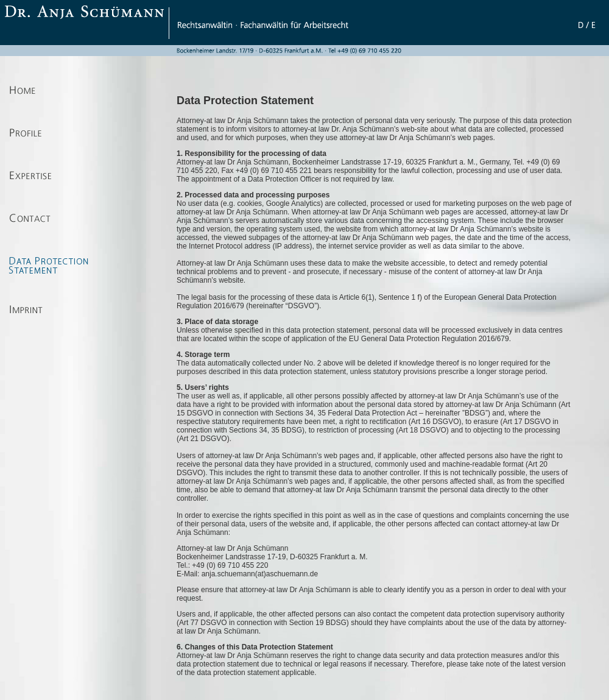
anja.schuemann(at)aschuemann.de (259, 574)
